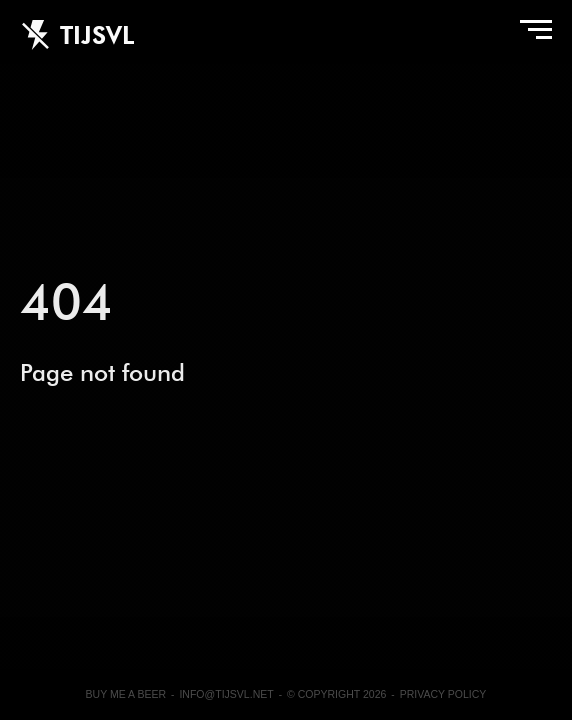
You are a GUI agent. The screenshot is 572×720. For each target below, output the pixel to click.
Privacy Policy (443, 694)
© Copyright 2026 (336, 694)
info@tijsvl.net (226, 694)
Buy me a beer (126, 694)
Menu (532, 35)
